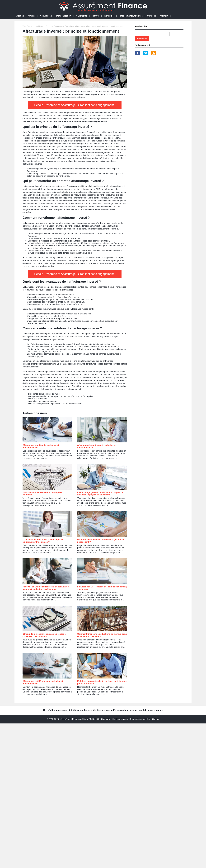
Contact (164, 16)
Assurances (46, 16)
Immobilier (109, 16)
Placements (81, 16)
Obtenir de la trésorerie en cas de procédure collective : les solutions (44, 635)
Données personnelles (140, 719)
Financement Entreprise (131, 16)
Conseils (151, 16)
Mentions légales (120, 719)
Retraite (95, 16)
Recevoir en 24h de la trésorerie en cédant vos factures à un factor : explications (46, 588)
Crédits (32, 16)
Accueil (20, 16)
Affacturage (79, 26)
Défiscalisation (64, 16)
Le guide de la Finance (43, 26)
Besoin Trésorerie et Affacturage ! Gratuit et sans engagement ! (75, 105)
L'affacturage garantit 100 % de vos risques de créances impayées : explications (100, 493)
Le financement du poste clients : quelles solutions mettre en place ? (43, 541)
